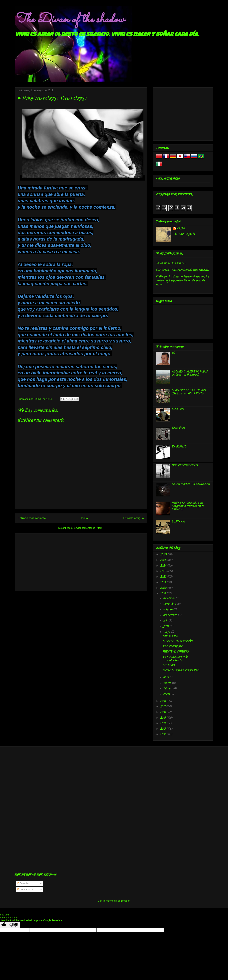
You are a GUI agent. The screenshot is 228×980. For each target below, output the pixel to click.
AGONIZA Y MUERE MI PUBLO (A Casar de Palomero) (190, 373)
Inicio (84, 518)
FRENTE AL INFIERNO (176, 652)
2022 (164, 577)
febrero (168, 689)
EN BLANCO (179, 447)
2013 (163, 729)
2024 (164, 566)
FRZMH (181, 229)
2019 (163, 594)
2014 (163, 723)
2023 (164, 571)
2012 (163, 734)
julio (166, 621)
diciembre (169, 598)
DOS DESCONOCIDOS (185, 466)
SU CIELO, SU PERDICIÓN (178, 642)
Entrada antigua (133, 518)
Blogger (125, 901)
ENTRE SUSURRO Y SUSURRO (181, 671)
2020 (164, 588)
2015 (163, 718)
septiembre (171, 615)
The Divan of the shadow (69, 20)
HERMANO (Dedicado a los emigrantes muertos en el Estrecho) (188, 506)
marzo (168, 683)
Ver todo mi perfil (184, 234)
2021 (163, 583)
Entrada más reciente (32, 518)
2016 (163, 712)
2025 (164, 560)
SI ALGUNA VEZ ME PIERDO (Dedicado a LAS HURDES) (189, 392)
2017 (163, 707)
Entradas (23, 883)
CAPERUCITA (170, 636)
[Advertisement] (81, 562)
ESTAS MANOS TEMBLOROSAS (191, 484)
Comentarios (25, 890)
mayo (167, 632)
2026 (164, 555)
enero (167, 694)
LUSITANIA (178, 522)
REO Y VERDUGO (173, 647)
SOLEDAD (178, 409)
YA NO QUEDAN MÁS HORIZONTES (175, 659)
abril (166, 677)
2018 (163, 701)
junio (166, 626)
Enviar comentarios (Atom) (89, 528)
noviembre (170, 604)
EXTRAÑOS (178, 428)
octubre (168, 610)
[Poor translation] (14, 925)
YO (173, 353)
